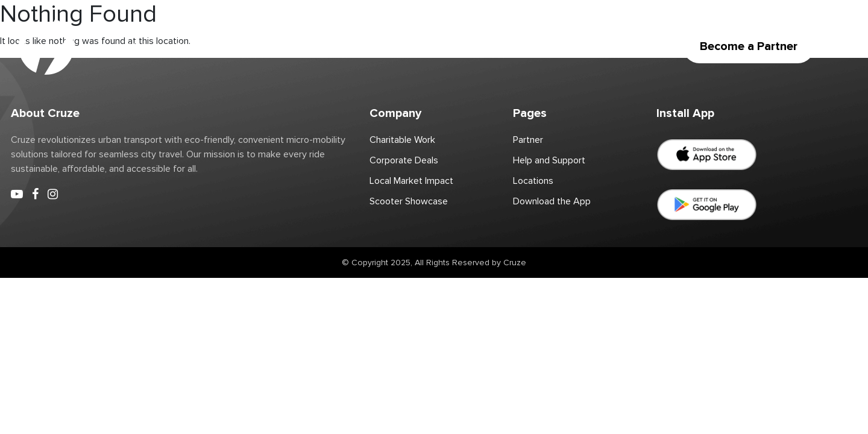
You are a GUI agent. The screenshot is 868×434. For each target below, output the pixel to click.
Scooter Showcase (409, 201)
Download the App (561, 46)
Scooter (193, 46)
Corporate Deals (467, 46)
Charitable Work (378, 46)
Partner (308, 46)
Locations (251, 46)
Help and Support (549, 160)
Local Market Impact (411, 181)
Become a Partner (749, 46)
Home (142, 46)
